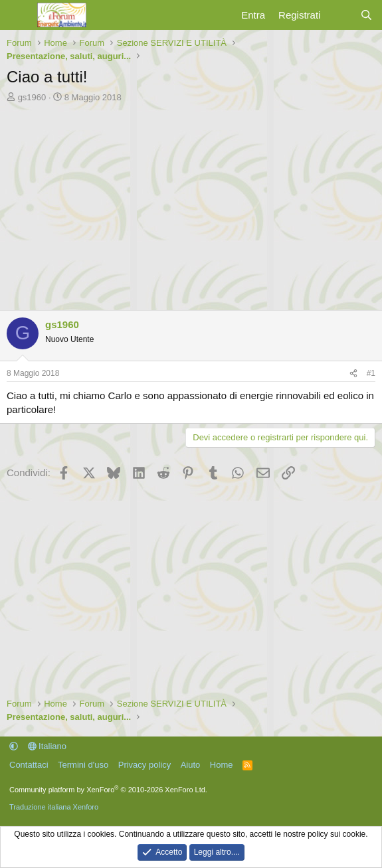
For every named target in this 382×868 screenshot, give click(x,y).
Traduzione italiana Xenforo (54, 807)
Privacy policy (144, 765)
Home (222, 765)
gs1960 (32, 97)
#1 (371, 373)
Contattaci (29, 765)
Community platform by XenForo (108, 790)
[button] (14, 746)
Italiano (48, 746)
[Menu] (18, 15)
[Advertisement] (191, 203)
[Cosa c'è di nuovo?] (340, 15)
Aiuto (191, 765)
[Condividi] (353, 374)
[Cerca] (366, 15)
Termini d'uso (83, 765)
